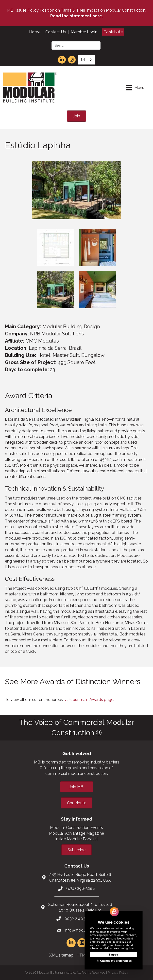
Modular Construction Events (76, 828)
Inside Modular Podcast (77, 839)
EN (83, 59)
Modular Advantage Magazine (76, 833)
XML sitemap (61, 955)
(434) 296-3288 (81, 888)
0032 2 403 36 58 (81, 919)
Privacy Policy (118, 972)
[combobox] (86, 60)
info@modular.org (81, 930)
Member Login (84, 32)
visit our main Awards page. (89, 700)
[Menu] (135, 87)
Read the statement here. (77, 16)
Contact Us (56, 32)
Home (35, 32)
